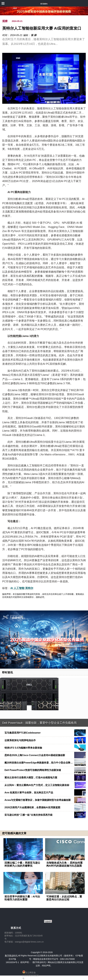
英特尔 (29, 588)
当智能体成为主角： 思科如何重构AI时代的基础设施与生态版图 (65, 864)
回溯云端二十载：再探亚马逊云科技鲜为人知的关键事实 (22, 864)
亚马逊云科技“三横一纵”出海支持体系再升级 (28, 815)
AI (12, 588)
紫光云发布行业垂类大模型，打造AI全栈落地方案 (31, 778)
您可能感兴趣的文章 (14, 833)
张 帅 (34, 35)
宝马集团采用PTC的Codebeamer (23, 733)
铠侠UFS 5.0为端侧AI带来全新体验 (23, 748)
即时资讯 (7, 673)
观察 (5, 21)
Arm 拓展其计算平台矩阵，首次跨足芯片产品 (29, 793)
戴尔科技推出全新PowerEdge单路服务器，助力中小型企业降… (39, 763)
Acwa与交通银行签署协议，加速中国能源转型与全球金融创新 (38, 800)
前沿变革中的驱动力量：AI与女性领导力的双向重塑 (22, 898)
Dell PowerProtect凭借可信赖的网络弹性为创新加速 (33, 770)
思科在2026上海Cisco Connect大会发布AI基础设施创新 (35, 755)
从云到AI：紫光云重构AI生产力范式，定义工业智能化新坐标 (37, 785)
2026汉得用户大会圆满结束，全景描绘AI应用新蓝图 (32, 807)
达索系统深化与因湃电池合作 (20, 740)
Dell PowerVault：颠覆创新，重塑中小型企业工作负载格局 (39, 723)
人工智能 (19, 588)
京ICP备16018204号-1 (12, 961)
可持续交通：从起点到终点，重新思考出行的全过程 (64, 898)
